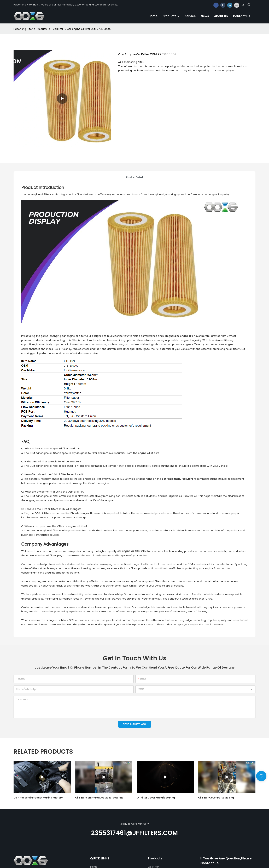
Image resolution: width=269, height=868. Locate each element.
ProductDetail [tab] (135, 177)
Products (42, 29)
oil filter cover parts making (216, 798)
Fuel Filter (58, 29)
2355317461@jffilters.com (134, 833)
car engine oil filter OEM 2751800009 (89, 29)
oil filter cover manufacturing (156, 798)
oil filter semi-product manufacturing (99, 798)
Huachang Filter (23, 29)
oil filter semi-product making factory (38, 798)
